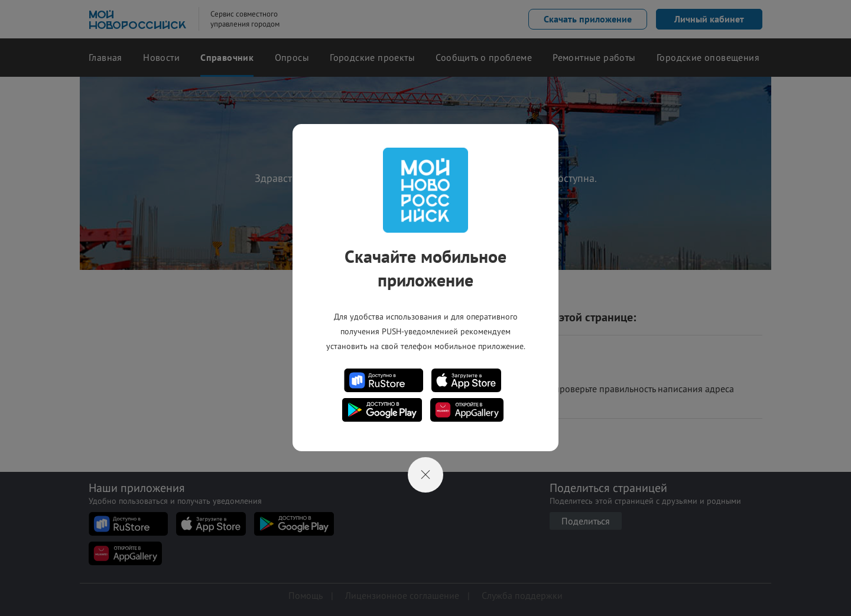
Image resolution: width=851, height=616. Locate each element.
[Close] (425, 475)
